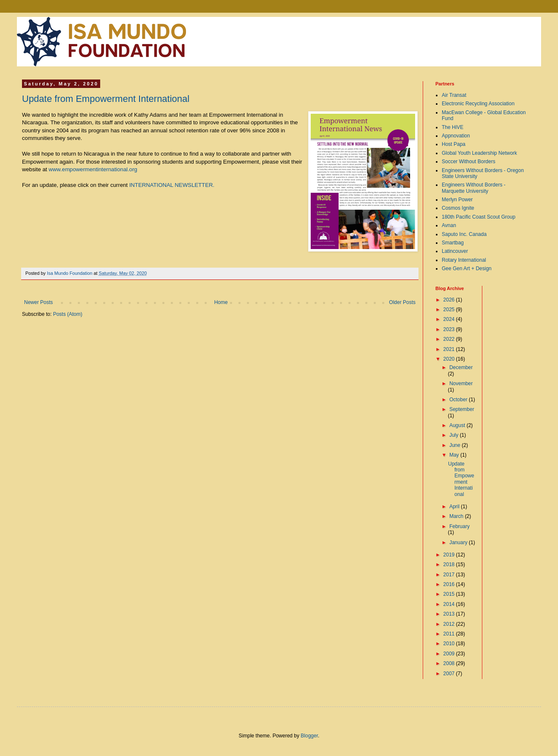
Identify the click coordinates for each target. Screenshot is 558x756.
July (455, 435)
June (455, 445)
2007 (450, 674)
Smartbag (453, 243)
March (457, 516)
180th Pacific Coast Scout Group (479, 217)
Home (221, 302)
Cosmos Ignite (458, 208)
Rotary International (464, 260)
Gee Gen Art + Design (467, 268)
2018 (450, 564)
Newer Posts (38, 302)
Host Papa (454, 144)
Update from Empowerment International (106, 99)
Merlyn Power (457, 200)
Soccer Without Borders (469, 162)
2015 (450, 594)
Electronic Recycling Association (478, 104)
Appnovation (456, 136)
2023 (450, 329)
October (459, 400)
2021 (450, 349)
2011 (450, 634)
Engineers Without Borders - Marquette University (474, 188)
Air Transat (454, 95)
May (455, 455)
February (460, 526)
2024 (450, 319)
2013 (450, 614)
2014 (450, 604)
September (462, 409)
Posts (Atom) (67, 314)
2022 (450, 339)
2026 (450, 300)
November (461, 383)
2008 (450, 663)
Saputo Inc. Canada (464, 234)
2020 (450, 359)
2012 (450, 624)
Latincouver (455, 251)
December (461, 367)
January (459, 542)
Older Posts (402, 302)
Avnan (449, 225)
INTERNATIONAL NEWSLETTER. (172, 185)
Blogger (309, 736)
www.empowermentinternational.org (93, 169)
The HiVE (453, 127)
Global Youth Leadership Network (479, 153)
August (458, 425)
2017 (450, 575)
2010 (450, 644)
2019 (450, 555)
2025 (450, 310)
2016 (450, 584)
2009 (450, 654)
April (455, 507)
